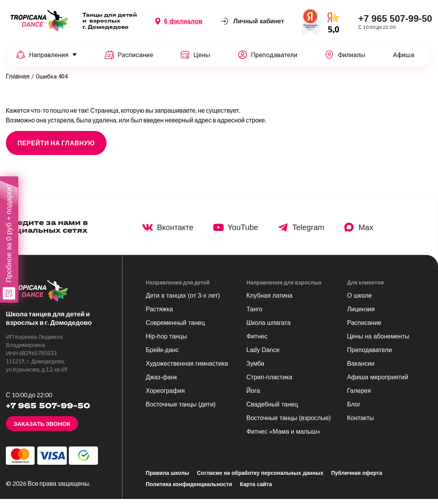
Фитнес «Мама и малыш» (283, 437)
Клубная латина (270, 301)
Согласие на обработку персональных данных (260, 478)
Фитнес (257, 341)
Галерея (359, 396)
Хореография (165, 396)
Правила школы (168, 478)
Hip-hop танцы (166, 341)
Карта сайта (256, 489)
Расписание (364, 328)
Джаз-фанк (161, 382)
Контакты (360, 423)
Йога (253, 396)
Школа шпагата (269, 328)
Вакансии (361, 369)
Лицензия (361, 314)
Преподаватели (369, 355)
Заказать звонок (42, 429)
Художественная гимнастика (187, 369)
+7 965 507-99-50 (395, 20)
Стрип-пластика (269, 382)
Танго (254, 314)
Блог (354, 409)
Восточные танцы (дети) (181, 409)
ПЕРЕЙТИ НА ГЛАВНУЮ (56, 148)
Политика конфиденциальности (189, 489)
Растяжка (159, 314)
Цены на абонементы (378, 341)
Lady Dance (263, 355)
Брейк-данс (162, 355)
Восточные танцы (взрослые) (289, 423)
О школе (359, 301)
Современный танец (175, 328)
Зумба (255, 369)
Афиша (404, 56)
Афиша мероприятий (378, 382)
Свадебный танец (272, 409)
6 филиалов (183, 23)
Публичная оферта (357, 478)
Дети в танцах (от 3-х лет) (183, 301)
